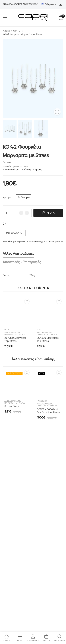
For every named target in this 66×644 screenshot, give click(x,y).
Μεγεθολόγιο (14, 233)
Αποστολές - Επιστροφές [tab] (22, 262)
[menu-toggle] (5, 18)
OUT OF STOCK (14, 373)
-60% (42, 373)
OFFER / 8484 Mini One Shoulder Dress (48, 411)
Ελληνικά (47, 4)
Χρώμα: (7, 197)
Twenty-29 (42, 401)
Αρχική (6, 31)
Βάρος (6, 275)
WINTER (17, 31)
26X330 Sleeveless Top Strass (15, 339)
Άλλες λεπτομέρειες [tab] (18, 254)
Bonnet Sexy (12, 406)
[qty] (17, 213)
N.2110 (7, 330)
